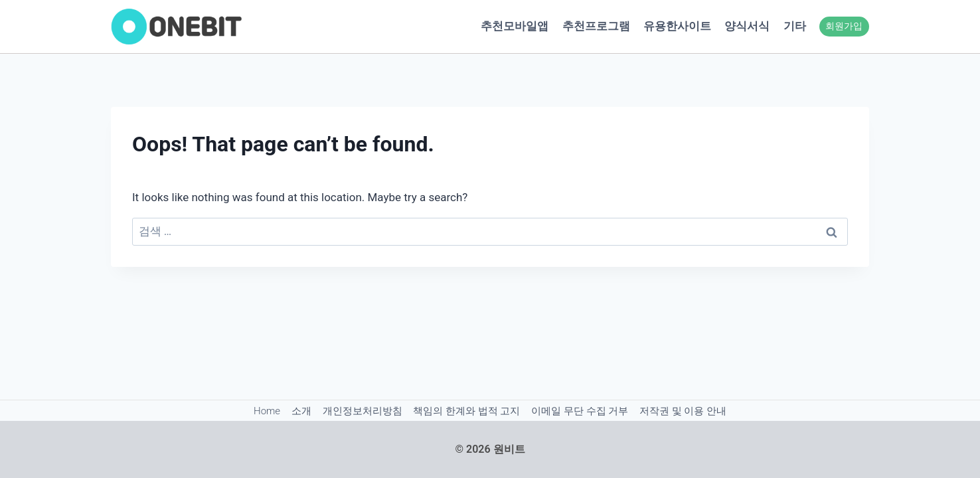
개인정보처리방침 (363, 411)
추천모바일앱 (515, 26)
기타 (795, 26)
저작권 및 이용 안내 (683, 411)
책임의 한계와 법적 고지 (466, 411)
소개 (301, 411)
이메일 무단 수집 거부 (580, 411)
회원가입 (844, 26)
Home (267, 411)
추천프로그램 (596, 26)
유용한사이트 (677, 26)
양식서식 (747, 26)
